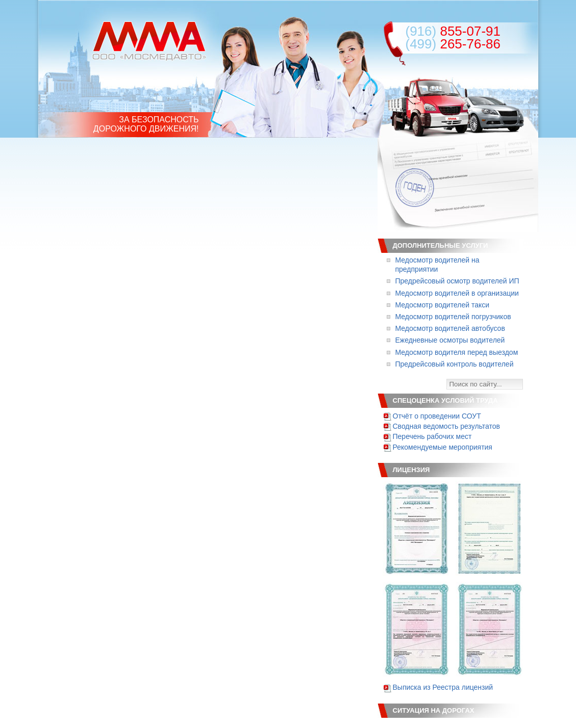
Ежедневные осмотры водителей (450, 340)
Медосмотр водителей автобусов (450, 328)
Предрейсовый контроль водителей (455, 364)
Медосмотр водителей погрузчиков (453, 317)
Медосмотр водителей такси (443, 305)
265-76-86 (453, 44)
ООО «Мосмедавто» (149, 41)
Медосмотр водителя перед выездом (457, 352)
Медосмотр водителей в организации (457, 293)
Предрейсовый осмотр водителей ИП (457, 281)
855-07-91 (453, 31)
